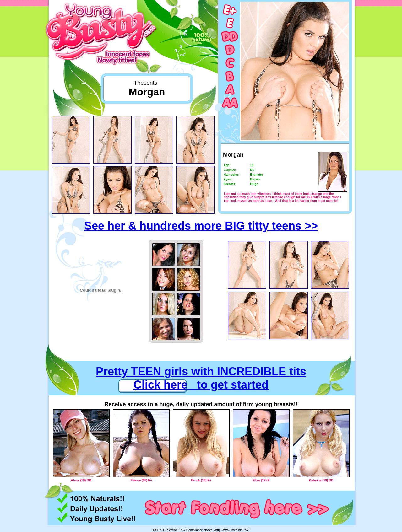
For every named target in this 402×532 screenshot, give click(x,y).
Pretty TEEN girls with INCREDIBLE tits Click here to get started (201, 378)
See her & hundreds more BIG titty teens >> (201, 226)
